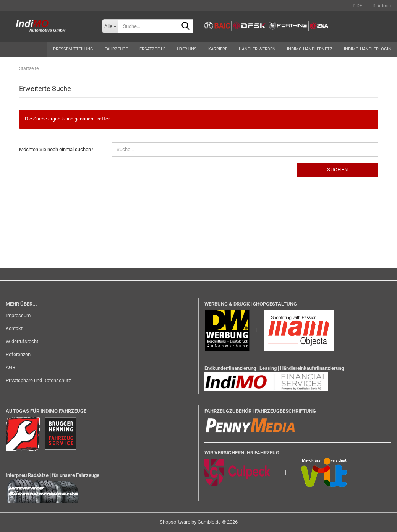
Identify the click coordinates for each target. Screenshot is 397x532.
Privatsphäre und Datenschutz (38, 380)
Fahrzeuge (116, 49)
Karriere (218, 49)
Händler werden (257, 49)
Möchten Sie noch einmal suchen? (56, 149)
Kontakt (14, 328)
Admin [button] (382, 6)
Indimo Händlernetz (310, 49)
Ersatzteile (152, 49)
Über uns (187, 49)
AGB (11, 367)
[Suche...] (110, 26)
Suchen (338, 170)
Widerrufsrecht (22, 341)
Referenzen (18, 354)
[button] (358, 6)
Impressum (18, 315)
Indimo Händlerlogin (368, 49)
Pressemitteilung (73, 49)
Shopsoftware (175, 522)
